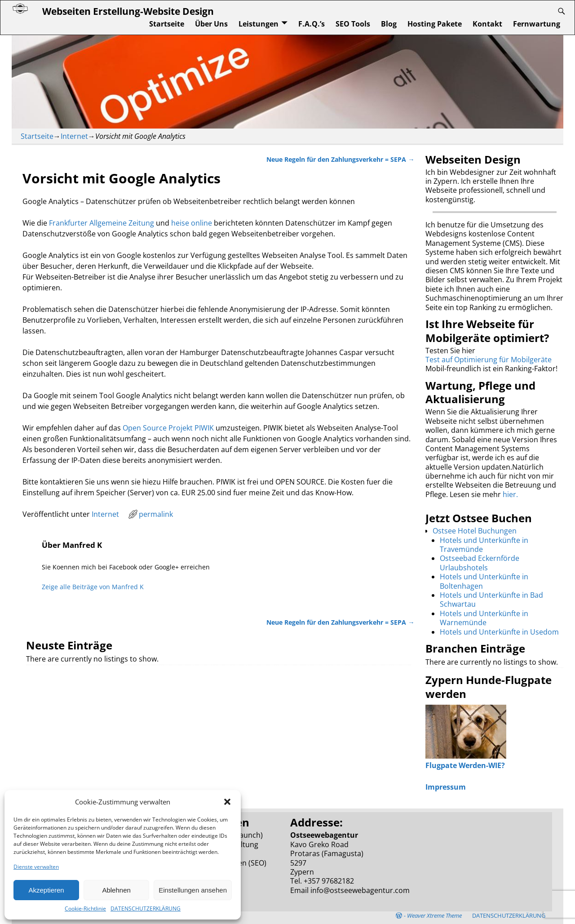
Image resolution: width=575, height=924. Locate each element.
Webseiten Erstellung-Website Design (128, 11)
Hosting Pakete (435, 24)
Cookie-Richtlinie (85, 908)
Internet (74, 136)
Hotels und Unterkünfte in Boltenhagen (484, 581)
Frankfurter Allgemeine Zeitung (102, 223)
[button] (227, 802)
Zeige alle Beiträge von (93, 587)
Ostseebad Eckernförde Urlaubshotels (480, 563)
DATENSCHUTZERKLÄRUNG (146, 908)
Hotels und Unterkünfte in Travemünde (484, 545)
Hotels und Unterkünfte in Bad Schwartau (491, 600)
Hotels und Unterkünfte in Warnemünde (484, 618)
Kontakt (487, 24)
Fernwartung (537, 24)
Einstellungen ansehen (193, 890)
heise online (192, 223)
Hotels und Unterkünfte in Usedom (499, 632)
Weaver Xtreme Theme (434, 915)
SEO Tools (353, 24)
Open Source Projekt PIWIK (168, 428)
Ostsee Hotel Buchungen (475, 531)
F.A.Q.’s (312, 24)
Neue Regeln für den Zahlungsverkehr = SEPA (340, 159)
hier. (510, 494)
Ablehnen (116, 890)
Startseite (167, 24)
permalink (156, 514)
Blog (389, 24)
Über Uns (211, 24)
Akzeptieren (46, 890)
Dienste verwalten (36, 867)
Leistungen (259, 24)
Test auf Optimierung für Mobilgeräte (489, 360)
